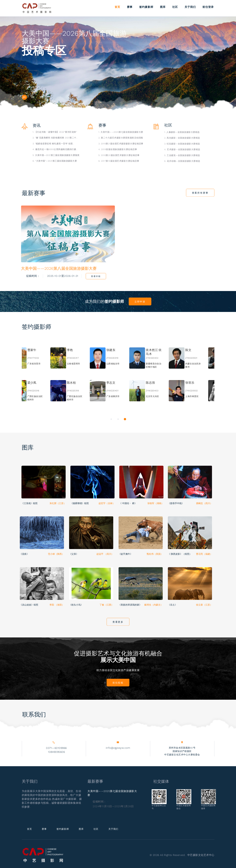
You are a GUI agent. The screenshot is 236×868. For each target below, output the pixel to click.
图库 (163, 7)
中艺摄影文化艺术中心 (201, 855)
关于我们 (190, 7)
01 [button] (24, 97)
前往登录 (208, 7)
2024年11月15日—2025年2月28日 (113, 806)
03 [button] (41, 97)
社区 (175, 7)
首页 (118, 7)
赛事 (130, 7)
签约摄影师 (146, 7)
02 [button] (33, 97)
